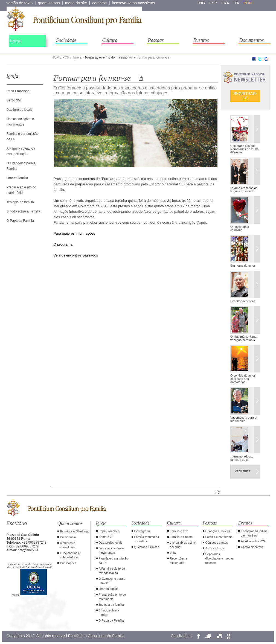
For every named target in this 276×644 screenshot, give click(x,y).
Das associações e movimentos (111, 550)
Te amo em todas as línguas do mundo (244, 190)
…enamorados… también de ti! (242, 458)
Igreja (16, 41)
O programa (63, 244)
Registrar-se (245, 96)
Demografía (142, 531)
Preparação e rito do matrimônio (109, 57)
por (248, 3)
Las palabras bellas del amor (183, 545)
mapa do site (76, 3)
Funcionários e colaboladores (70, 555)
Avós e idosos (215, 548)
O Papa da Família (20, 221)
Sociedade (66, 40)
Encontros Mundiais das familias (254, 533)
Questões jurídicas (147, 547)
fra (225, 3)
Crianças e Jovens (218, 531)
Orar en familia (17, 178)
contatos (99, 3)
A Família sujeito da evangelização (112, 571)
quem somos (49, 3)
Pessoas (156, 40)
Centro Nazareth (252, 547)
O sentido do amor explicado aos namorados (243, 379)
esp (213, 3)
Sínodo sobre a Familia (23, 211)
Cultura (110, 40)
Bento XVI (14, 100)
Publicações (68, 563)
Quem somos (70, 523)
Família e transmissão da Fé (114, 561)
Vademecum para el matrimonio (244, 419)
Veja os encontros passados (76, 255)
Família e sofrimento (219, 537)
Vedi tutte (242, 471)
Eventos (201, 40)
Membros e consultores (68, 545)
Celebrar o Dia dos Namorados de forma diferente (244, 149)
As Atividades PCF (253, 541)
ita (236, 3)
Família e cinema (181, 537)
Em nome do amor (243, 266)
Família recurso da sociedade (147, 539)
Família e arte (179, 531)
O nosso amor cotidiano (240, 228)
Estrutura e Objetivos (74, 531)
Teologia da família (20, 202)
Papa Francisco (18, 91)
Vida (173, 553)
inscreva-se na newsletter (134, 3)
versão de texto (20, 3)
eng (201, 3)
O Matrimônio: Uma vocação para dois (243, 338)
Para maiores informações (74, 233)
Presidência (68, 537)
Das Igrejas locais (20, 110)
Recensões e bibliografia (179, 561)
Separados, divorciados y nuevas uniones (220, 558)
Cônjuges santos (217, 543)
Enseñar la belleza (243, 301)
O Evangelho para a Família (112, 581)
